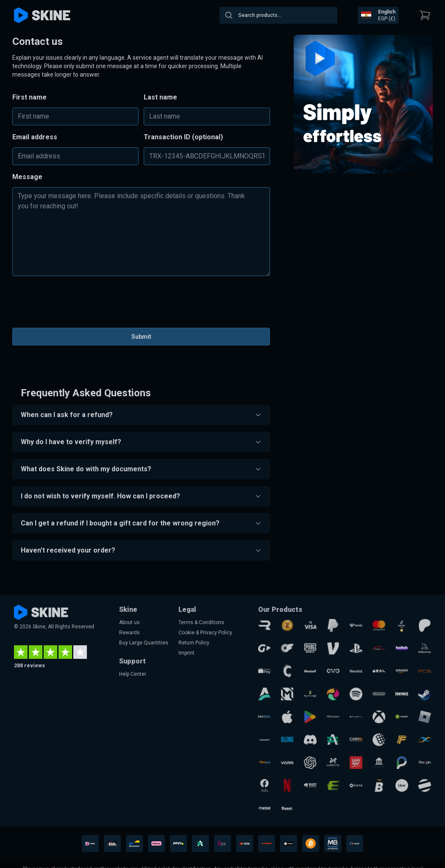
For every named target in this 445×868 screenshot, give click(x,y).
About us (129, 622)
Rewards (129, 633)
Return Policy (194, 643)
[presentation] (141, 304)
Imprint (186, 653)
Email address (35, 137)
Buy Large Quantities (144, 643)
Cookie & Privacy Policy (205, 633)
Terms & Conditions (201, 622)
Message (27, 177)
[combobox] (278, 15)
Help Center (133, 674)
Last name (160, 97)
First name (29, 97)
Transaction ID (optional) (183, 137)
